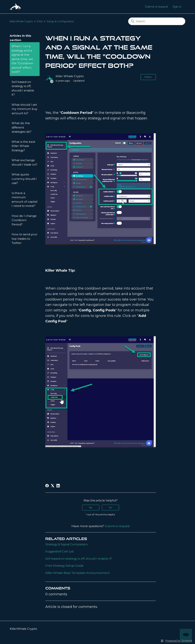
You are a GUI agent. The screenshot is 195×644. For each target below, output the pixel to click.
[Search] (157, 21)
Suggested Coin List (60, 551)
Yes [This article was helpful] (91, 507)
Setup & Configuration (60, 21)
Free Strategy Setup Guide (64, 566)
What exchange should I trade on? (24, 162)
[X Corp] (53, 486)
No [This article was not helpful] (110, 507)
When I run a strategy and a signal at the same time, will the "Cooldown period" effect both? (22, 59)
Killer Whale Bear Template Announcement (77, 573)
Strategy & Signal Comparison (67, 544)
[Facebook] (47, 486)
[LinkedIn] (58, 486)
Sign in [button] (177, 7)
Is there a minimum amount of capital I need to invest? (24, 199)
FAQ (40, 21)
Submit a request (156, 7)
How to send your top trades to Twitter (24, 239)
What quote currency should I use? (24, 179)
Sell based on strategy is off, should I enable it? (23, 88)
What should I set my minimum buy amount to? (24, 109)
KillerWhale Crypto (21, 21)
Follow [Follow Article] (148, 77)
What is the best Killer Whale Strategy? (23, 146)
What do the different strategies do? (22, 127)
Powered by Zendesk (179, 641)
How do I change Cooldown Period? (24, 220)
